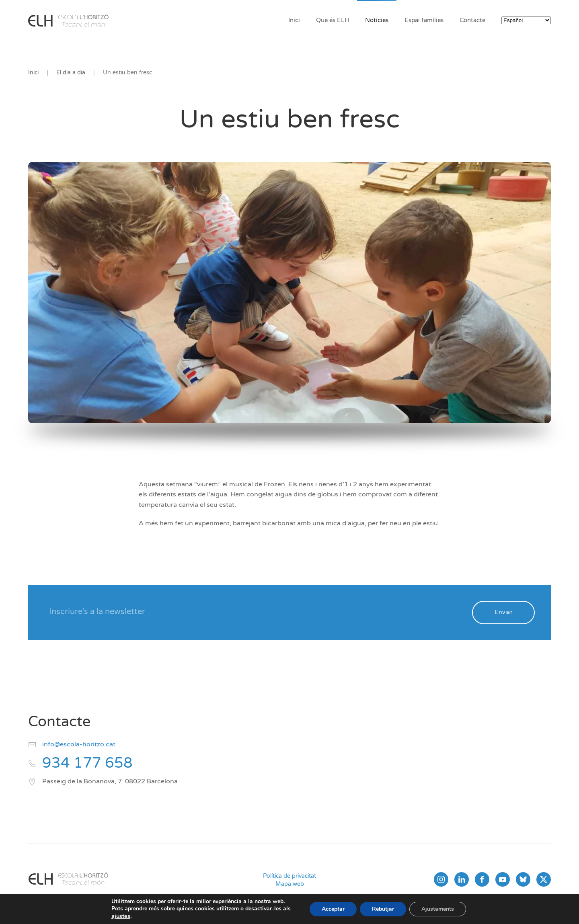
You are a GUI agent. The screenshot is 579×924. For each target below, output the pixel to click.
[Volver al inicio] (68, 20)
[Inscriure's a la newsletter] (255, 612)
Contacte (472, 20)
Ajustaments (438, 909)
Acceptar (333, 909)
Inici (294, 20)
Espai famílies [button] (424, 20)
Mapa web (290, 884)
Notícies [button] (377, 20)
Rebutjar (383, 909)
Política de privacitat (289, 876)
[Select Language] (526, 20)
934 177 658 (87, 763)
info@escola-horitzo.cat (79, 744)
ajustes (121, 916)
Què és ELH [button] (333, 20)
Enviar (503, 612)
